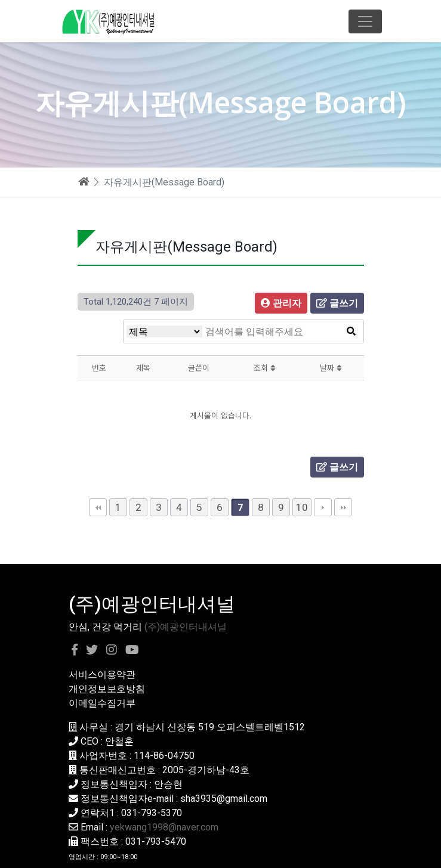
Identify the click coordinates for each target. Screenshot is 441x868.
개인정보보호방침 (107, 689)
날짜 (331, 368)
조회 (264, 368)
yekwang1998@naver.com (164, 827)
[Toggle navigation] (365, 21)
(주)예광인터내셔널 (186, 627)
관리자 (281, 303)
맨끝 (343, 507)
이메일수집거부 (102, 703)
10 (302, 507)
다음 (323, 507)
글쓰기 (337, 303)
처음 (98, 507)
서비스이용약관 (102, 675)
